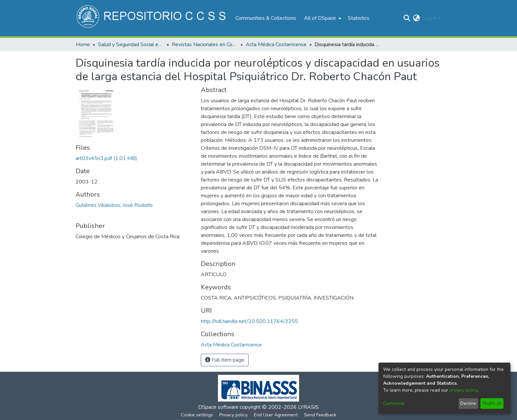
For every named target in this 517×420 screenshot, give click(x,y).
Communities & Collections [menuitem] (266, 18)
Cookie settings (197, 415)
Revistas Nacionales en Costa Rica (205, 45)
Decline (468, 403)
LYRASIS (308, 407)
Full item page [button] (225, 360)
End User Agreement (276, 415)
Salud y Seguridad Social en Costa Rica (131, 45)
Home (83, 45)
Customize (394, 403)
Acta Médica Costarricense (276, 45)
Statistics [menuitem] (359, 18)
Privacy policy (233, 415)
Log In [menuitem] (430, 18)
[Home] (152, 18)
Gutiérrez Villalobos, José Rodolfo (114, 205)
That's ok (492, 403)
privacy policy (463, 390)
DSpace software (218, 407)
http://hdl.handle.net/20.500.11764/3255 (249, 321)
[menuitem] (322, 18)
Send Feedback (320, 415)
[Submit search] (407, 18)
